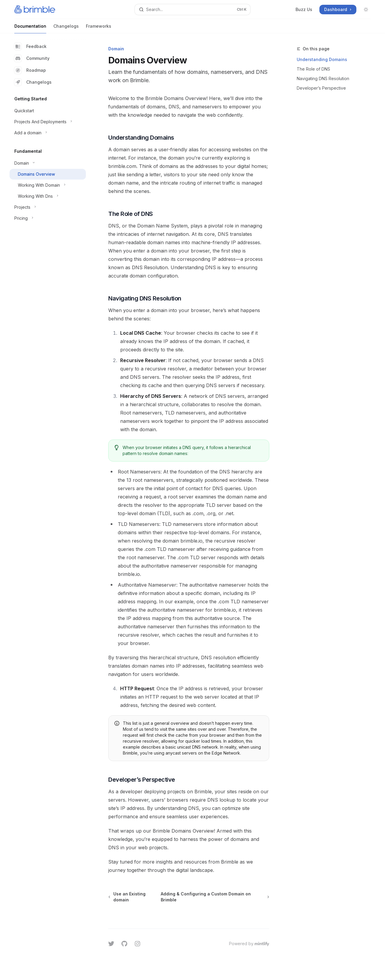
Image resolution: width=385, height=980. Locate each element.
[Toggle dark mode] (366, 10)
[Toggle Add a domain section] (48, 133)
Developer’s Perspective (321, 88)
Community (32, 58)
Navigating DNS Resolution (323, 78)
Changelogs (66, 28)
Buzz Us (304, 9)
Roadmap (30, 70)
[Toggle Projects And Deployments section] (48, 122)
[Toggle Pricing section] (48, 218)
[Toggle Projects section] (48, 207)
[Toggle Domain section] (48, 163)
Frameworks (99, 28)
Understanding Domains (322, 59)
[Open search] (193, 10)
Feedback (30, 46)
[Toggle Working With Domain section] (48, 185)
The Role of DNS (313, 69)
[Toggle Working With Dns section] (48, 196)
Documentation (30, 28)
